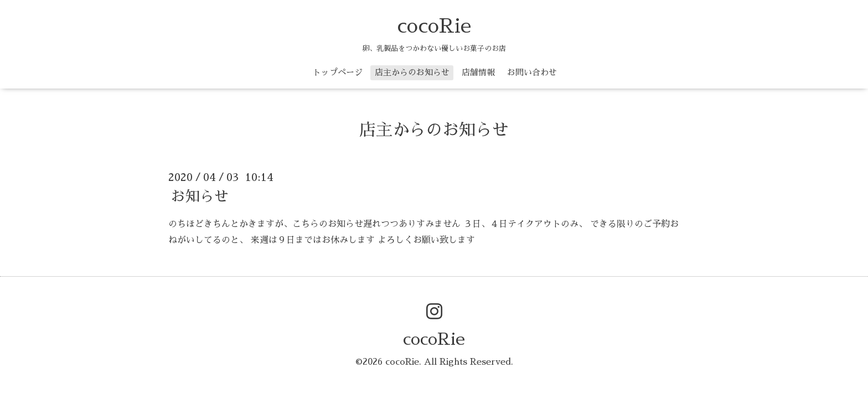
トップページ (338, 72)
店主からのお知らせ (412, 72)
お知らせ (200, 196)
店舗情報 (478, 72)
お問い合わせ (532, 72)
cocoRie (434, 26)
